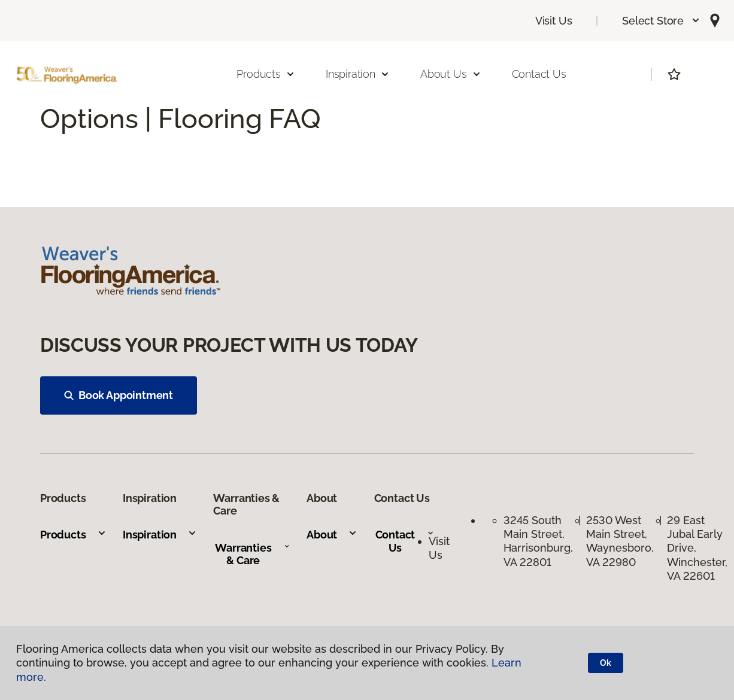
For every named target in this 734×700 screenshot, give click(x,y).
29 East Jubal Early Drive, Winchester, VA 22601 (697, 548)
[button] (661, 21)
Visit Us (554, 21)
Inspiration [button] (358, 74)
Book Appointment (119, 395)
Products (73, 535)
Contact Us (539, 74)
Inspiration (160, 535)
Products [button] (266, 74)
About (332, 535)
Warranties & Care (252, 554)
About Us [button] (451, 74)
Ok (606, 663)
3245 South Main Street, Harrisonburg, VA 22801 (538, 541)
